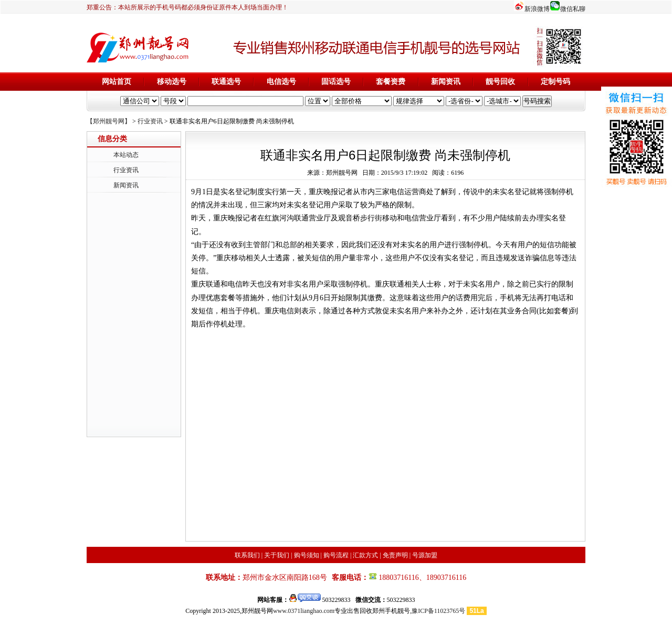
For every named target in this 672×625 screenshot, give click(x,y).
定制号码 (555, 82)
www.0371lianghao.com (304, 611)
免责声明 (395, 555)
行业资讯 (150, 121)
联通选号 (226, 82)
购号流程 (336, 555)
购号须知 (307, 555)
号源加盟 (425, 555)
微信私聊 (573, 9)
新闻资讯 (446, 82)
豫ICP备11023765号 (438, 611)
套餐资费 (391, 82)
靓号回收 (500, 82)
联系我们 (247, 555)
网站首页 (117, 82)
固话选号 (336, 82)
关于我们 (277, 555)
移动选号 (172, 82)
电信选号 (281, 82)
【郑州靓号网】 (109, 121)
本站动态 (126, 155)
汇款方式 (365, 555)
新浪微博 (537, 9)
